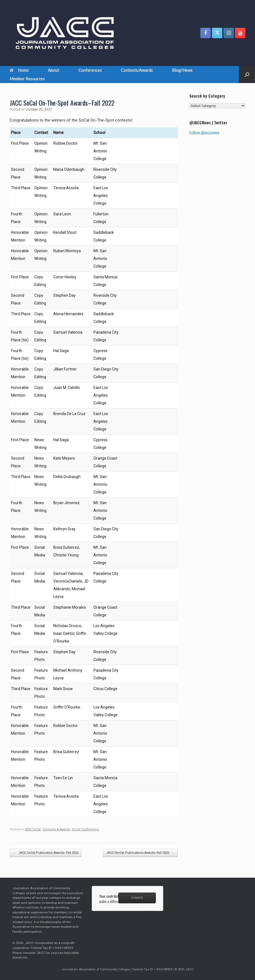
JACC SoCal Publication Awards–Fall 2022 (45, 853)
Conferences (90, 70)
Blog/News (182, 70)
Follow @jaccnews (204, 132)
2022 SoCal (33, 829)
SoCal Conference (85, 829)
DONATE (137, 898)
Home (19, 70)
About (53, 70)
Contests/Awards (137, 70)
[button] (247, 75)
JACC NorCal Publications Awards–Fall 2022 (140, 853)
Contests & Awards (56, 829)
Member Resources (27, 79)
